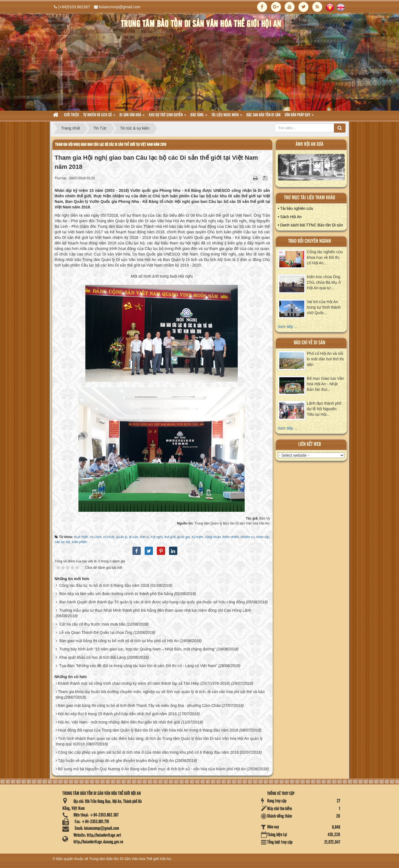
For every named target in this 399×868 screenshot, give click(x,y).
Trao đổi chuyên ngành (310, 241)
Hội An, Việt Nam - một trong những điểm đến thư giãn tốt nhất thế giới (119, 722)
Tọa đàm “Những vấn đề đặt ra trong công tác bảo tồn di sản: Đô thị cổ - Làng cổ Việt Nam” (138, 666)
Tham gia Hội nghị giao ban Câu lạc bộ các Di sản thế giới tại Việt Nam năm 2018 (111, 145)
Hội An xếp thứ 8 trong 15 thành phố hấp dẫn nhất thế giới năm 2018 (117, 714)
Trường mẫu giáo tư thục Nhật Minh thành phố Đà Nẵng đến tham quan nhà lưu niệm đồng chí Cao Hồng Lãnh (155, 610)
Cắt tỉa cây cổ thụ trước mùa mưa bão (92, 624)
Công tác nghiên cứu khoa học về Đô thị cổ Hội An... (325, 257)
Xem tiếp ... (288, 327)
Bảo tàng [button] (199, 117)
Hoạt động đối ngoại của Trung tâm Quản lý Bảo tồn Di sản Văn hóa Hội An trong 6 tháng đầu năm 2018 (148, 730)
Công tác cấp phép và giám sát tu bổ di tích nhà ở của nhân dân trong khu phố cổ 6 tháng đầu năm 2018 (148, 752)
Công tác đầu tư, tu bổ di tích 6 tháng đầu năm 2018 (104, 585)
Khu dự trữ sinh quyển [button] (167, 117)
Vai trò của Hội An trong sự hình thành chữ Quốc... (324, 307)
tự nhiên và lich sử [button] (99, 117)
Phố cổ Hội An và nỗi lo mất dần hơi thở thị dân (326, 359)
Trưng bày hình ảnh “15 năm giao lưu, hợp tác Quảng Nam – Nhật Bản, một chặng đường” (137, 649)
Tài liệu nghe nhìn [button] (227, 117)
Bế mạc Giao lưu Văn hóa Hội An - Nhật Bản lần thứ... (326, 384)
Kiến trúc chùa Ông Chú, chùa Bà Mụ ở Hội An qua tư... (324, 282)
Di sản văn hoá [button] (132, 117)
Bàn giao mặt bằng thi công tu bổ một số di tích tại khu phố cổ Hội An (119, 641)
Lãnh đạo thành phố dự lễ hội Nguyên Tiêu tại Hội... (324, 409)
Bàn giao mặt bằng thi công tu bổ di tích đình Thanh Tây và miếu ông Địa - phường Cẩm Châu (139, 706)
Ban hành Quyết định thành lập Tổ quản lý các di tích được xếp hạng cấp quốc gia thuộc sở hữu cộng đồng (152, 602)
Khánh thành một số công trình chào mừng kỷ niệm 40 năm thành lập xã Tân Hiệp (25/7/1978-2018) (144, 683)
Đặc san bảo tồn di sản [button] (263, 115)
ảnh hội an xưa (310, 144)
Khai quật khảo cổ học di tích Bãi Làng (93, 657)
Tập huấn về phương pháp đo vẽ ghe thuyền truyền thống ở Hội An (116, 761)
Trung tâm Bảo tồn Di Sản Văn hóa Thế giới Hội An (130, 859)
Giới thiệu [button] (71, 115)
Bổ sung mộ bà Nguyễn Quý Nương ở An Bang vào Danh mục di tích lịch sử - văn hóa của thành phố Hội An (152, 769)
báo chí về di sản (310, 343)
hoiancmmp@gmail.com (120, 7)
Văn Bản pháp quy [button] (299, 117)
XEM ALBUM (311, 168)
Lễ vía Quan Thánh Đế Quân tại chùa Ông (96, 632)
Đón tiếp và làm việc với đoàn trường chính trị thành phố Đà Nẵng (116, 594)
